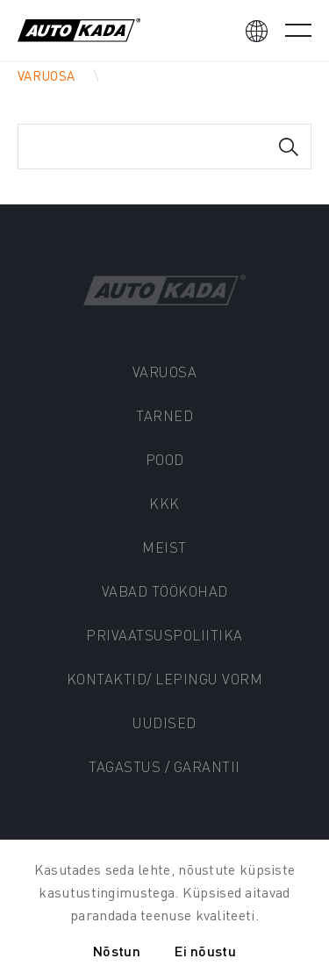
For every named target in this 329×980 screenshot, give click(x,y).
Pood (165, 459)
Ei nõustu (205, 951)
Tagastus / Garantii (164, 766)
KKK (164, 503)
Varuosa (46, 75)
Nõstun (117, 951)
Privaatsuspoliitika (164, 635)
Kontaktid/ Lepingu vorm (165, 679)
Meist (164, 547)
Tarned (164, 415)
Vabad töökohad (165, 591)
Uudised (164, 722)
